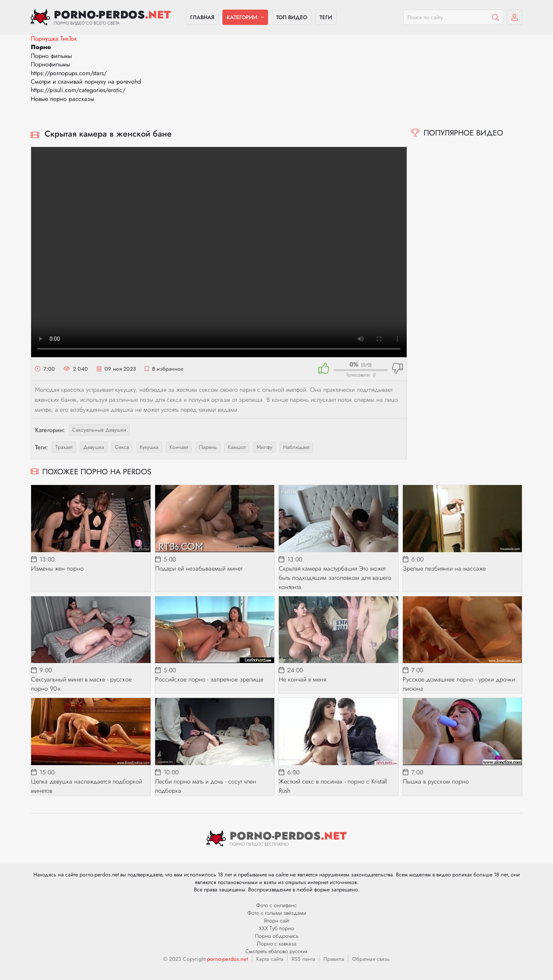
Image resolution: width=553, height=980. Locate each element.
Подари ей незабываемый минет (199, 568)
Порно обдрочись (277, 936)
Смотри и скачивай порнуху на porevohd (86, 82)
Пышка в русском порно (436, 781)
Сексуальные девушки (99, 430)
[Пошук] (495, 17)
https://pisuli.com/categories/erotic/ (78, 90)
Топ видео (292, 17)
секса (122, 447)
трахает (64, 447)
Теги (326, 17)
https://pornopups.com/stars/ (69, 73)
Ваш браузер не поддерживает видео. (219, 252)
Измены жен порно (57, 568)
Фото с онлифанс (276, 905)
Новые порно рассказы (62, 99)
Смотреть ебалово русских (276, 951)
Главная (202, 17)
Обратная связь (371, 959)
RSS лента (303, 959)
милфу (264, 447)
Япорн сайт (277, 921)
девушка (94, 447)
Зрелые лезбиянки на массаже (444, 568)
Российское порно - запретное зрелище (209, 679)
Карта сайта (270, 959)
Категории (242, 17)
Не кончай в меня (302, 679)
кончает (179, 447)
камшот (237, 447)
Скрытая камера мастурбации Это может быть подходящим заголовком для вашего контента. (335, 578)
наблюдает (296, 447)
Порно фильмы (51, 56)
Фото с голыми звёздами (277, 913)
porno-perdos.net (228, 959)
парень (208, 447)
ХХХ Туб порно (276, 928)
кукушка (149, 447)
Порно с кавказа (277, 944)
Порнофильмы (50, 64)
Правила (334, 959)
